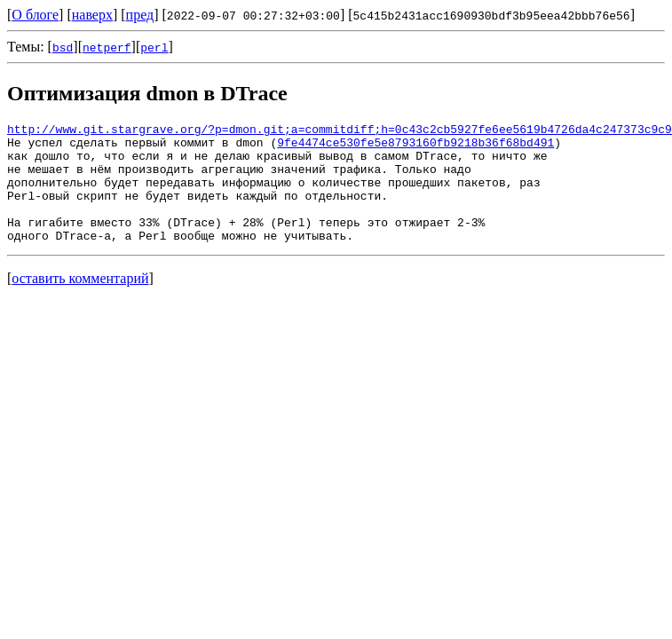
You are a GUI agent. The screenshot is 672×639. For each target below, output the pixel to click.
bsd (63, 47)
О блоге (35, 15)
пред (140, 15)
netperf (107, 47)
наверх (92, 15)
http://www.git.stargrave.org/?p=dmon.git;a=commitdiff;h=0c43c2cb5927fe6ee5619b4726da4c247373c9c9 (340, 131)
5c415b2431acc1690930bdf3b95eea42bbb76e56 (492, 15)
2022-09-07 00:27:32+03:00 (253, 15)
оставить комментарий (80, 302)
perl (154, 47)
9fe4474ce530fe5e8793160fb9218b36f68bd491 (415, 147)
